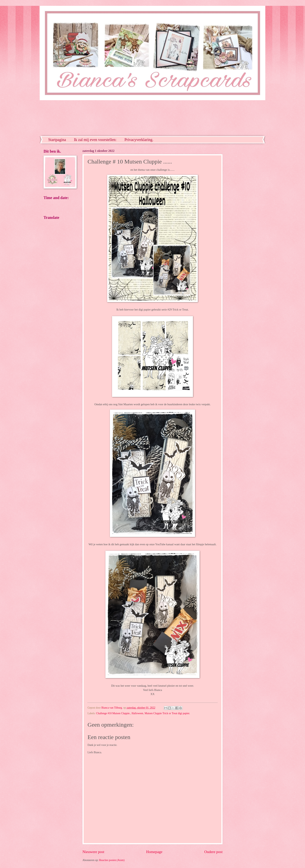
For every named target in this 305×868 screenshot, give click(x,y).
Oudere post (213, 852)
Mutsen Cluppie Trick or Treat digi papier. (167, 713)
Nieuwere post (93, 852)
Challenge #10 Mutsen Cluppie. (113, 713)
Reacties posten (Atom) (112, 860)
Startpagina (57, 140)
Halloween (137, 713)
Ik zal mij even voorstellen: (95, 140)
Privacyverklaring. (139, 140)
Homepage (154, 852)
